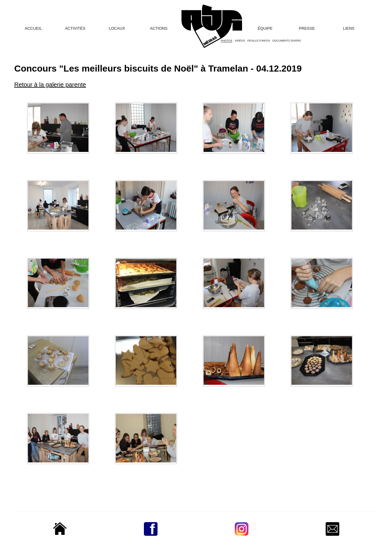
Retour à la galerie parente (50, 85)
